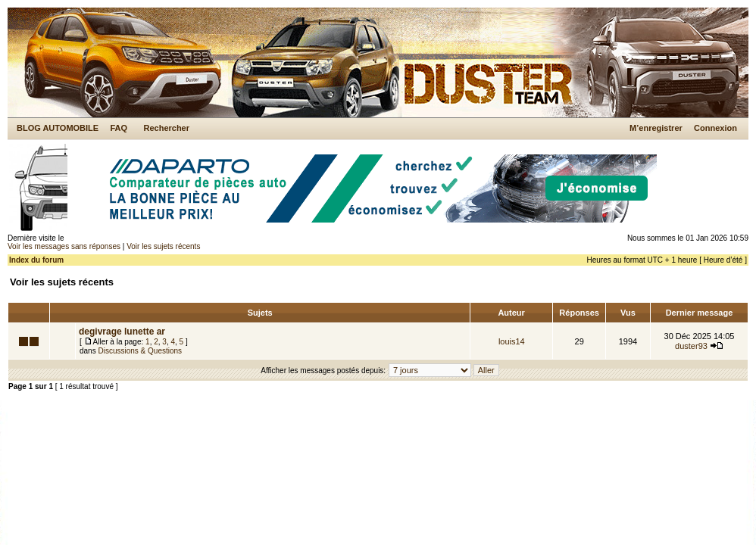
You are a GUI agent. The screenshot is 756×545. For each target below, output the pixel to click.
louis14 (512, 341)
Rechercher (166, 128)
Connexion (715, 128)
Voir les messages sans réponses (64, 246)
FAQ (119, 128)
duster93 (691, 346)
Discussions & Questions (140, 351)
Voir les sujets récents (163, 246)
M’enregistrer (656, 128)
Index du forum (36, 260)
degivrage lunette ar (122, 332)
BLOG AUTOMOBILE (58, 128)
